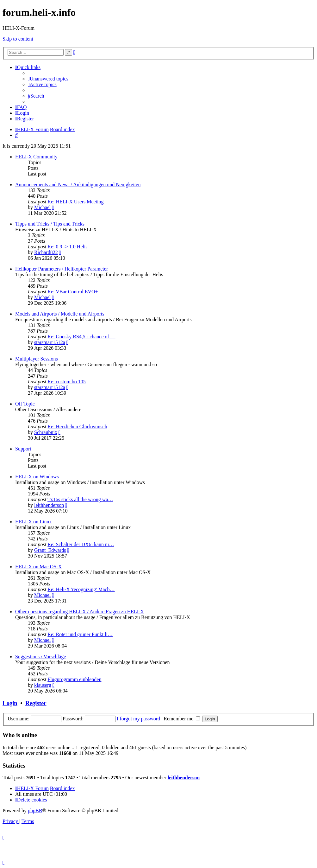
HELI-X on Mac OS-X (38, 567)
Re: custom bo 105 (66, 382)
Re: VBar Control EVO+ (73, 292)
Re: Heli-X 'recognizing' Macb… (81, 589)
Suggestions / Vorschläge (40, 657)
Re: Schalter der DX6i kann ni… (81, 544)
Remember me (182, 719)
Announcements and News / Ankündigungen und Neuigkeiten (78, 185)
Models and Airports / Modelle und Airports (60, 314)
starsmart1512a (50, 342)
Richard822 (46, 252)
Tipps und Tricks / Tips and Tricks (50, 224)
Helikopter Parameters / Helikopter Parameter (62, 269)
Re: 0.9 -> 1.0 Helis (67, 247)
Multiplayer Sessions (37, 359)
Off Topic (25, 404)
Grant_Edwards (50, 550)
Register (36, 703)
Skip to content (18, 39)
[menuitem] (48, 79)
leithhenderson (49, 505)
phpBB (35, 811)
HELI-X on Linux (34, 522)
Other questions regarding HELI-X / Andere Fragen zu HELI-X (80, 612)
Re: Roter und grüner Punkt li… (80, 634)
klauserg (43, 685)
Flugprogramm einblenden (74, 679)
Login (10, 703)
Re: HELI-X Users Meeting (75, 202)
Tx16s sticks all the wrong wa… (80, 499)
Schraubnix (46, 432)
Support (23, 449)
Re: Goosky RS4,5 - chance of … (81, 337)
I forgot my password (138, 719)
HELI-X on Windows (37, 477)
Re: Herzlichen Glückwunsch (77, 427)
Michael (42, 207)
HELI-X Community (36, 157)
